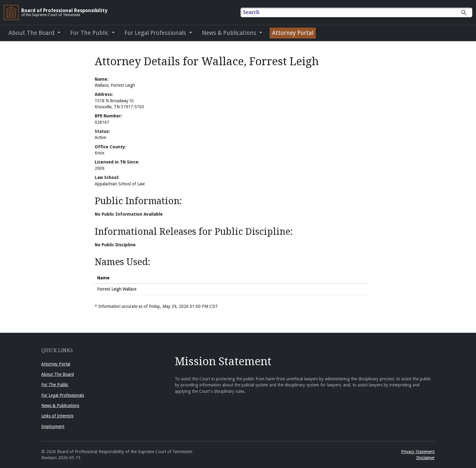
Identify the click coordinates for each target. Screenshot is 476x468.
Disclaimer (425, 458)
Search (251, 12)
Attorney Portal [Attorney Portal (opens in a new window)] (293, 33)
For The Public (55, 385)
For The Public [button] (90, 33)
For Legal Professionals (63, 395)
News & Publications (60, 406)
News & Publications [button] (230, 33)
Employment (53, 426)
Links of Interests (57, 416)
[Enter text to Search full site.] (360, 12)
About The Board (58, 374)
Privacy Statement (418, 452)
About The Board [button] (32, 33)
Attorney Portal (56, 364)
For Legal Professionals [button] (156, 33)
